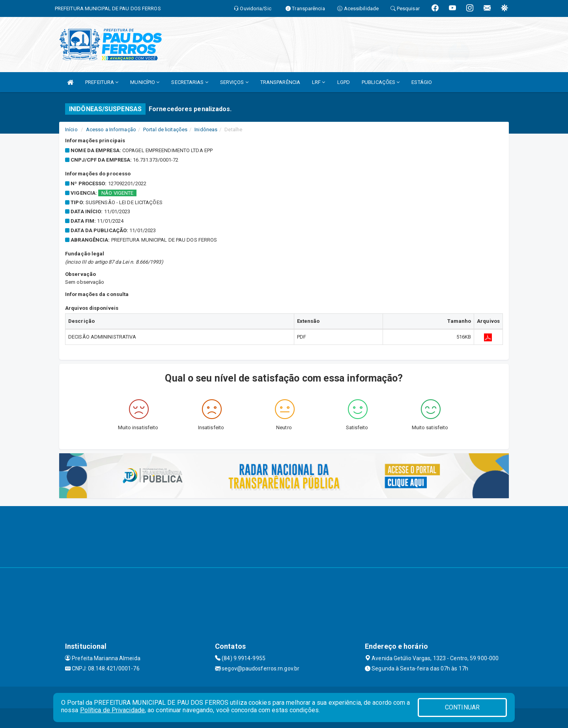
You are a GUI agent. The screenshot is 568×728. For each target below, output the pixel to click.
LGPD (344, 82)
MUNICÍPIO (145, 82)
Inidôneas (206, 129)
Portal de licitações (165, 129)
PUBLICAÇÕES (381, 82)
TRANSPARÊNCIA (280, 82)
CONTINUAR (462, 707)
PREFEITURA (102, 82)
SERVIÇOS (234, 82)
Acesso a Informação (111, 129)
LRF (319, 82)
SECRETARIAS (190, 82)
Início (71, 129)
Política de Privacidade (112, 710)
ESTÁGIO (422, 82)
